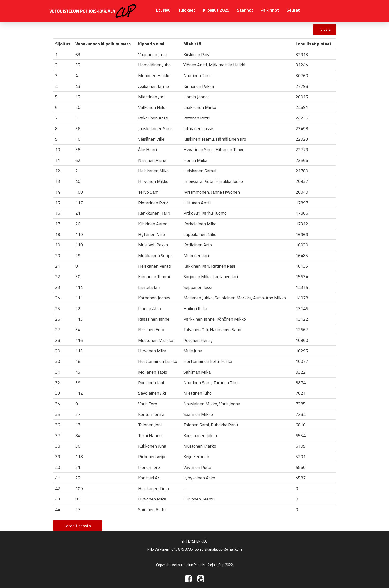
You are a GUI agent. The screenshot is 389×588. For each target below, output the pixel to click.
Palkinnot (270, 10)
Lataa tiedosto (78, 526)
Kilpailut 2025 (216, 10)
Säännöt (245, 10)
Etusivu (163, 10)
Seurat (293, 10)
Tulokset (187, 10)
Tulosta (325, 29)
